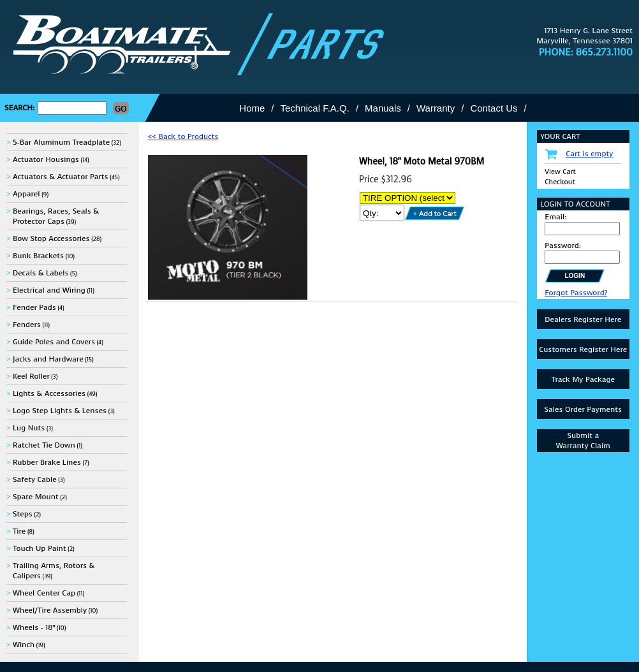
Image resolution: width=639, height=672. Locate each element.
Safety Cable (35, 479)
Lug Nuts (29, 428)
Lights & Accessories (49, 393)
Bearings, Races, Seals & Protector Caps (56, 216)
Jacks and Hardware (48, 359)
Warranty (436, 108)
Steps (23, 514)
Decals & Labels (41, 273)
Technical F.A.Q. (315, 108)
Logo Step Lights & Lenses (60, 411)
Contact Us (494, 108)
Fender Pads (34, 307)
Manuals (383, 108)
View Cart (560, 172)
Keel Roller (31, 376)
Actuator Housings (46, 159)
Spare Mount (36, 497)
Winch (24, 645)
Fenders (27, 325)
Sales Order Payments (583, 409)
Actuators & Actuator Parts (61, 177)
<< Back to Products (183, 136)
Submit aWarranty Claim (583, 441)
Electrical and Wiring (49, 290)
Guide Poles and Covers (54, 342)
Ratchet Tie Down (44, 445)
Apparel (26, 194)
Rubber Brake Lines (47, 462)
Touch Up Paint (40, 548)
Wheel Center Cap (44, 593)
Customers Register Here (583, 349)
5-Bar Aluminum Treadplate (61, 142)
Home (252, 108)
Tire (19, 531)
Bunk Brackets (38, 256)
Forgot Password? (576, 293)
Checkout (560, 182)
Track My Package (583, 379)
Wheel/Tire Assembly (50, 610)
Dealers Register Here (583, 319)
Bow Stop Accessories (51, 238)
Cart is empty (589, 154)
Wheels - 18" (34, 627)
